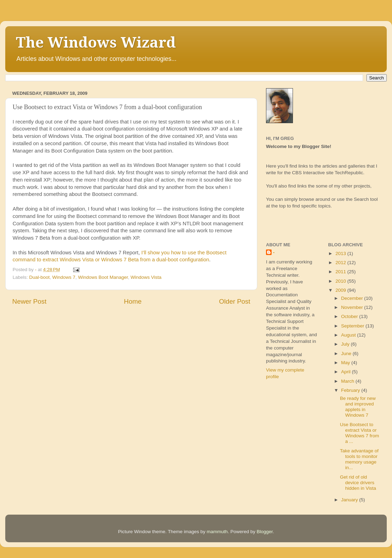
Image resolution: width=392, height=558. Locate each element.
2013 (341, 253)
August (349, 335)
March (348, 381)
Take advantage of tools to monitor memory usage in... (359, 459)
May (346, 363)
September (353, 326)
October (350, 316)
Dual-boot (39, 277)
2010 (341, 281)
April (347, 372)
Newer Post (29, 301)
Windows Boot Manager (103, 277)
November (353, 307)
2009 (341, 290)
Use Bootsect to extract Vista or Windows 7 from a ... (359, 433)
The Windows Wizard (96, 43)
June (347, 354)
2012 (341, 263)
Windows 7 (64, 277)
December (353, 298)
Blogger (265, 532)
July (346, 344)
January (350, 500)
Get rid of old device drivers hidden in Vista (358, 483)
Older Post (235, 301)
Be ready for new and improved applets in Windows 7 (358, 407)
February (351, 390)
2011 (341, 272)
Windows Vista (146, 277)
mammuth (217, 532)
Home (133, 301)
